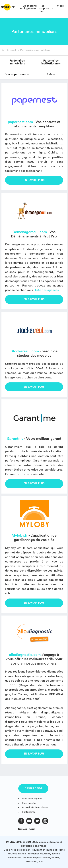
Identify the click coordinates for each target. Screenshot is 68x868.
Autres (51, 74)
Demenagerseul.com (30, 232)
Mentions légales (32, 799)
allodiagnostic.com (25, 655)
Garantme (15, 439)
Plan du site (29, 803)
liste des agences (47, 290)
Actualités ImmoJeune (35, 807)
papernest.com (20, 122)
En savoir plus (34, 180)
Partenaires (29, 812)
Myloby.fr (20, 536)
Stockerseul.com (25, 351)
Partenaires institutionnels (51, 62)
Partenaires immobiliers (17, 62)
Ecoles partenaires (17, 74)
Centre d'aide (33, 788)
